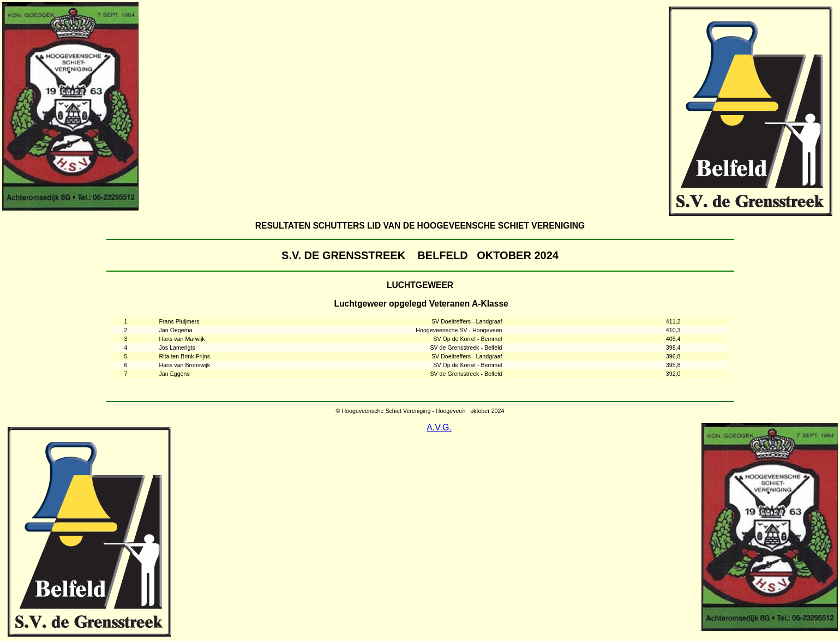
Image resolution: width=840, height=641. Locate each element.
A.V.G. (439, 427)
